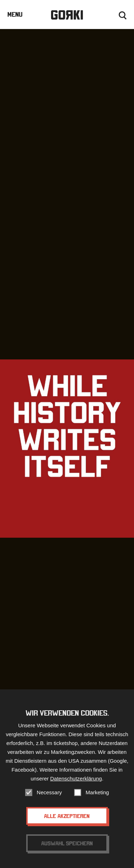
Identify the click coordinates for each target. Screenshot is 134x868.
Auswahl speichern (67, 843)
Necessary (49, 792)
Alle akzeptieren (67, 816)
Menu (15, 14)
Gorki (67, 15)
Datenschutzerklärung (76, 779)
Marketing (97, 792)
